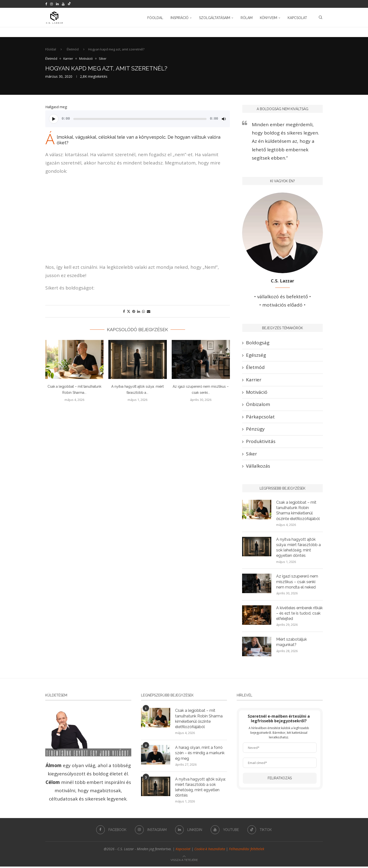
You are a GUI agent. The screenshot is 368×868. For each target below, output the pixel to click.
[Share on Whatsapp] (143, 312)
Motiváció (257, 393)
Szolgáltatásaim (215, 18)
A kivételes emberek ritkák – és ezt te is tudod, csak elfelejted (299, 614)
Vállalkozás (258, 466)
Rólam (247, 18)
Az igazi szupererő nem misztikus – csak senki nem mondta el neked (297, 583)
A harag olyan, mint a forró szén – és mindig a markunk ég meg (200, 754)
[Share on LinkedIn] (139, 312)
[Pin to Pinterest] (134, 312)
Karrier (254, 380)
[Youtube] (63, 4)
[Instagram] (52, 4)
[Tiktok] (69, 4)
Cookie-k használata (210, 851)
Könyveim (269, 18)
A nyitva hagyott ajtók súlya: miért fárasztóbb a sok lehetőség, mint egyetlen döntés (298, 548)
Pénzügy (255, 430)
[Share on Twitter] (129, 312)
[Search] (321, 18)
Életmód (73, 50)
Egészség (256, 356)
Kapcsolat (297, 18)
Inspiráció (179, 18)
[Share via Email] (149, 312)
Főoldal (155, 18)
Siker (251, 454)
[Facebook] (46, 4)
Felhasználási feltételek (247, 851)
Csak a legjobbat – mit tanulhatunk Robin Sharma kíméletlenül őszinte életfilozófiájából (298, 511)
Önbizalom (258, 405)
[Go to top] (184, 861)
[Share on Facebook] (124, 312)
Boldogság (258, 343)
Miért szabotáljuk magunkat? (292, 643)
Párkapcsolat (260, 417)
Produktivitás (261, 442)
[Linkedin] (57, 4)
